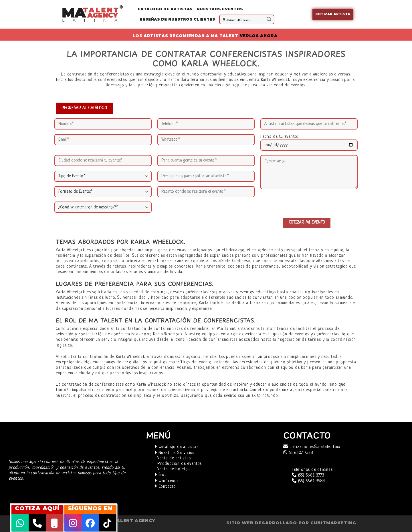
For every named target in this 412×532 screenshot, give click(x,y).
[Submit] (269, 19)
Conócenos (167, 481)
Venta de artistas (174, 458)
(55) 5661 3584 (308, 481)
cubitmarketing (333, 523)
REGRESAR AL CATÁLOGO (84, 108)
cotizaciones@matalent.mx (312, 447)
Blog (161, 475)
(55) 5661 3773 (308, 476)
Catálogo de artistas (177, 447)
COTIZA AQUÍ (37, 508)
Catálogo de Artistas (165, 9)
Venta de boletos (174, 469)
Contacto (165, 487)
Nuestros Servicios (174, 453)
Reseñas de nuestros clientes (177, 19)
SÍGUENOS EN (90, 508)
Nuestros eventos (220, 9)
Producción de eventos (180, 464)
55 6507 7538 (298, 453)
